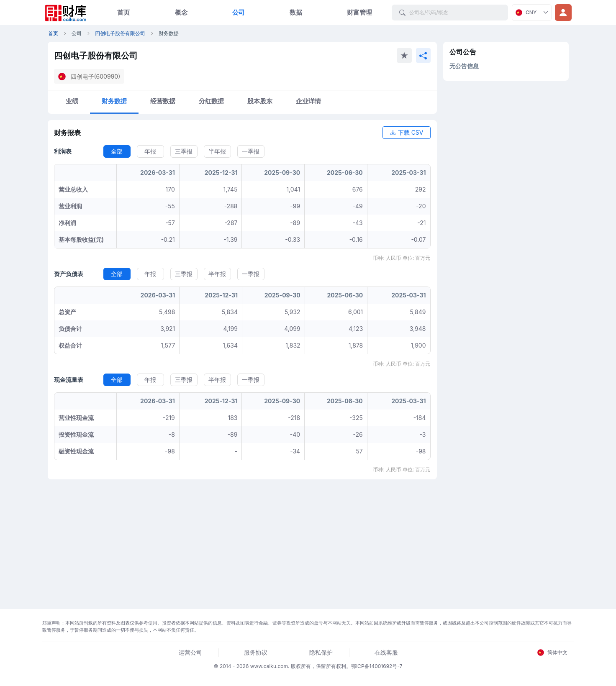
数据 (296, 12)
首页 (123, 12)
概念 (181, 12)
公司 (239, 12)
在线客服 (386, 652)
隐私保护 (321, 652)
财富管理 (359, 12)
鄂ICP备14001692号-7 (377, 666)
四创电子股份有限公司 (120, 33)
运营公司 (190, 652)
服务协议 (256, 652)
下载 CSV (407, 132)
